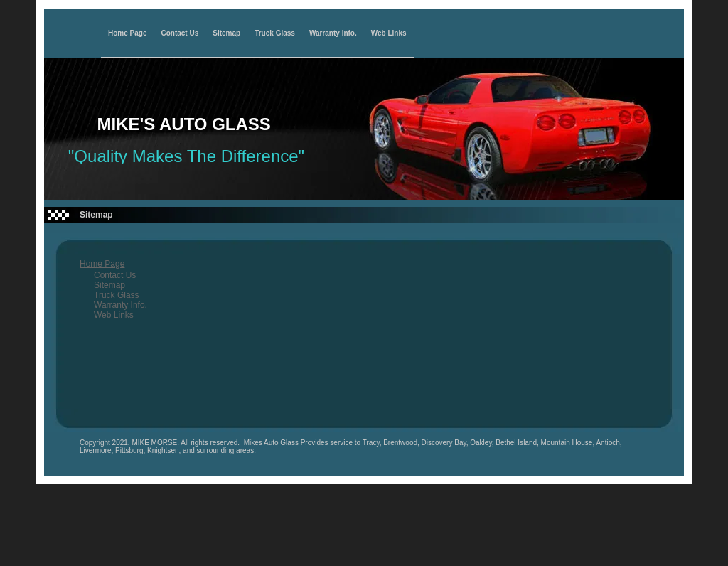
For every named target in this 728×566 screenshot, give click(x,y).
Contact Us (180, 33)
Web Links (389, 33)
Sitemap (226, 33)
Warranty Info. (333, 33)
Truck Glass (275, 33)
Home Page (127, 33)
